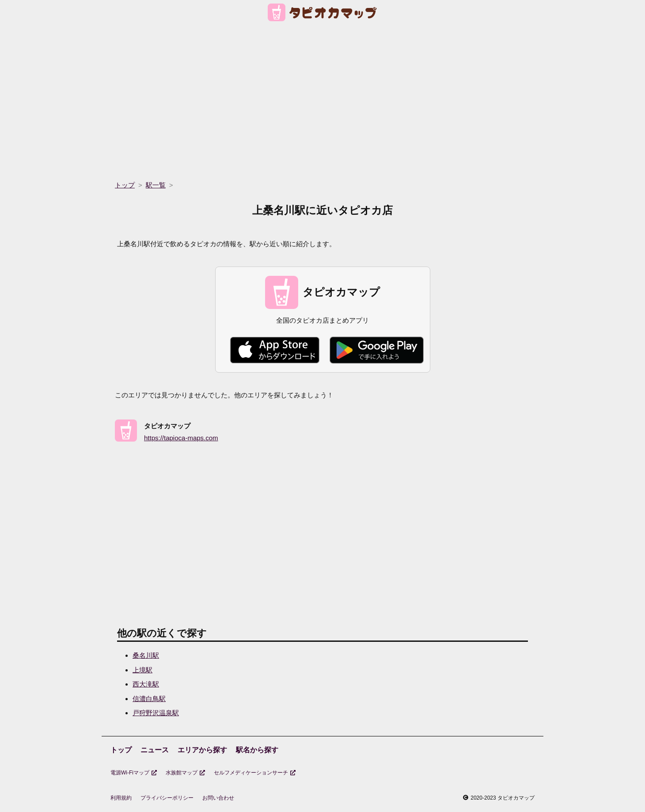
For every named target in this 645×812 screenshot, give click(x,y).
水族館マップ (185, 773)
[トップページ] (323, 14)
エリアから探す (202, 750)
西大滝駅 (146, 684)
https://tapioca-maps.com (181, 438)
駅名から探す (257, 750)
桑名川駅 (146, 655)
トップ (121, 750)
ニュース (155, 750)
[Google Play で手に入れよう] (377, 350)
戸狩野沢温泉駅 (156, 713)
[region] (322, 98)
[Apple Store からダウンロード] (275, 350)
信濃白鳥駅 (149, 699)
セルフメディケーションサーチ (255, 773)
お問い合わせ (218, 798)
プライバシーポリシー (167, 798)
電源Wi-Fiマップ (134, 773)
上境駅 (142, 670)
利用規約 (121, 798)
